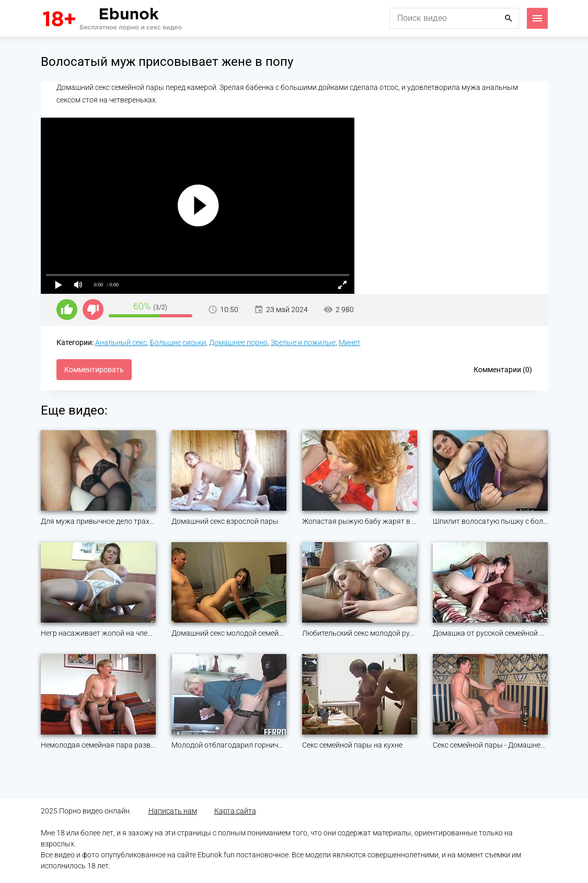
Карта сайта (235, 811)
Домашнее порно (238, 342)
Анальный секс (121, 342)
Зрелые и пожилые (303, 342)
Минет (350, 342)
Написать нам (173, 811)
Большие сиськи (178, 342)
